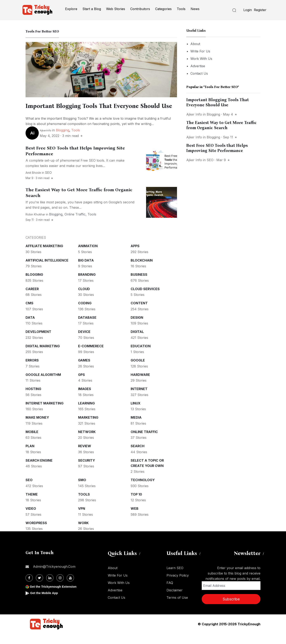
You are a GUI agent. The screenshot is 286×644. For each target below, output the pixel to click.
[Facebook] (29, 588)
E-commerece (91, 357)
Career (32, 299)
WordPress (36, 533)
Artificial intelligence (47, 271)
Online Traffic (75, 225)
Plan (30, 456)
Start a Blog (92, 9)
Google (138, 371)
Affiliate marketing (44, 256)
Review (85, 456)
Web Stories (116, 9)
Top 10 (136, 505)
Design (137, 328)
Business (139, 285)
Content (139, 314)
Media (136, 428)
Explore (71, 9)
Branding (87, 285)
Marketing (88, 428)
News (195, 9)
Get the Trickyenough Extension (55, 597)
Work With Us (201, 59)
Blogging (63, 141)
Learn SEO (175, 578)
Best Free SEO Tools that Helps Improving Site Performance (217, 148)
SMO (82, 490)
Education (141, 357)
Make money (37, 428)
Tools (181, 9)
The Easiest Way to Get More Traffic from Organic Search (221, 125)
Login (248, 10)
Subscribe (231, 610)
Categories (163, 9)
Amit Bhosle (33, 183)
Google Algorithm (43, 385)
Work (83, 533)
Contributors (140, 9)
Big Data (86, 271)
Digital (137, 342)
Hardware (140, 385)
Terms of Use (177, 608)
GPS (81, 385)
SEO (48, 183)
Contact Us (199, 73)
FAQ (170, 593)
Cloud (84, 299)
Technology (143, 490)
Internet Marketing (45, 414)
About (195, 44)
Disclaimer (175, 601)
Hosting (33, 399)
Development (38, 342)
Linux (136, 414)
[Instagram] (60, 588)
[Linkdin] (50, 588)
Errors (32, 371)
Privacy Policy (178, 586)
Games (84, 371)
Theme (32, 505)
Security (87, 471)
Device (84, 342)
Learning (86, 414)
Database (87, 328)
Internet (139, 399)
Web (135, 519)
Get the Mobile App (45, 603)
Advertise (198, 66)
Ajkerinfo (46, 141)
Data (30, 328)
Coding (85, 314)
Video (31, 519)
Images (85, 399)
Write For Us (200, 51)
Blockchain (142, 271)
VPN (82, 519)
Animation (88, 256)
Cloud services (145, 299)
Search (138, 456)
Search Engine (39, 471)
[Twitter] (39, 588)
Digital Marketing (43, 357)
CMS (29, 314)
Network (87, 442)
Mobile (32, 442)
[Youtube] (70, 588)
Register (260, 10)
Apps (135, 256)
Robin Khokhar (35, 225)
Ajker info (194, 114)
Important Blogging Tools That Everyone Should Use (218, 102)
